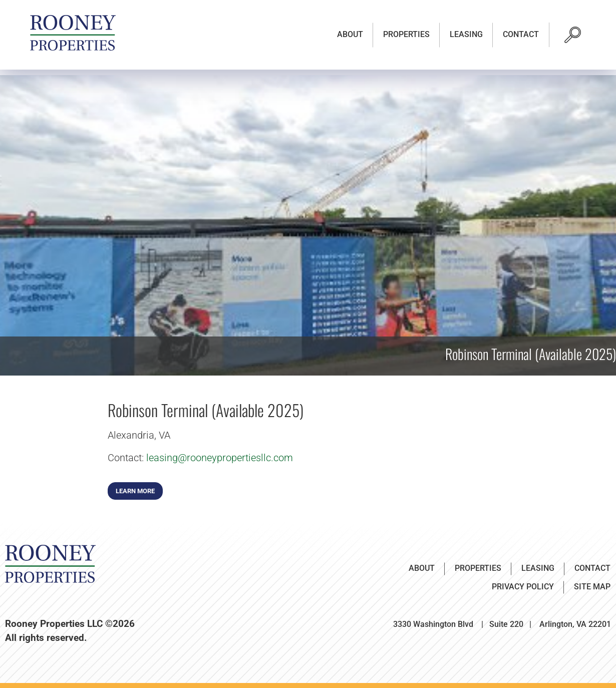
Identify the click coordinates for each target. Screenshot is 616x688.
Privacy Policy (523, 587)
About (350, 34)
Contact (521, 34)
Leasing (466, 34)
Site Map (592, 587)
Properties (406, 34)
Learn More (135, 491)
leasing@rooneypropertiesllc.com (220, 458)
